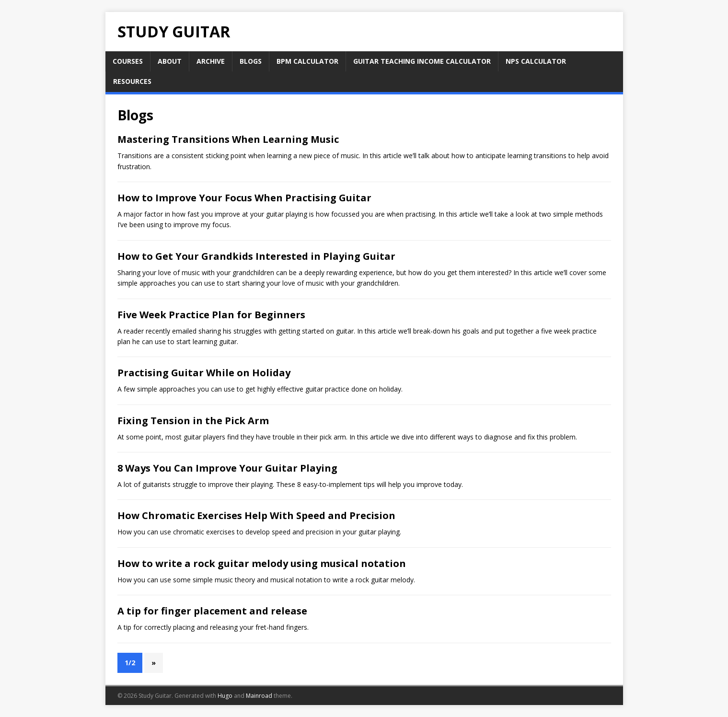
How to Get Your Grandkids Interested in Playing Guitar (256, 256)
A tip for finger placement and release (212, 611)
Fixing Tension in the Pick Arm (193, 421)
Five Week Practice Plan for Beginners (211, 315)
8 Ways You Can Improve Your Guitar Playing (227, 468)
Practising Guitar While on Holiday (204, 373)
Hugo (225, 696)
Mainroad (259, 696)
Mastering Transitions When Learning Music (228, 139)
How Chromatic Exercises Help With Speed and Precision (256, 515)
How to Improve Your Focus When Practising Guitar (244, 198)
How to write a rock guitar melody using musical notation (262, 563)
